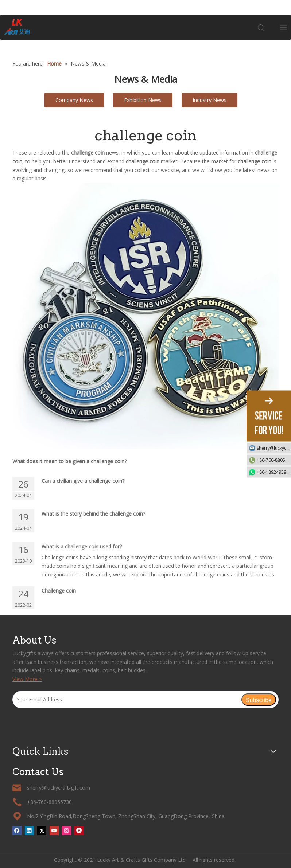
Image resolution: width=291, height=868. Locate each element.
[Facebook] (17, 830)
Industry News (209, 100)
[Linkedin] (29, 830)
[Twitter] (42, 830)
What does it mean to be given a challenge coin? (69, 461)
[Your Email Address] (127, 700)
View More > (27, 679)
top (276, 837)
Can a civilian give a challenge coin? (83, 481)
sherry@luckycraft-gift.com (274, 448)
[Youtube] (54, 830)
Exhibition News (143, 100)
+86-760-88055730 (274, 460)
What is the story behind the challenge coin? (93, 514)
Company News (74, 100)
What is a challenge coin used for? (82, 546)
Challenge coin (59, 591)
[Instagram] (67, 830)
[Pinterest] (79, 830)
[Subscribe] (259, 700)
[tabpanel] (145, 40)
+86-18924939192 (274, 472)
